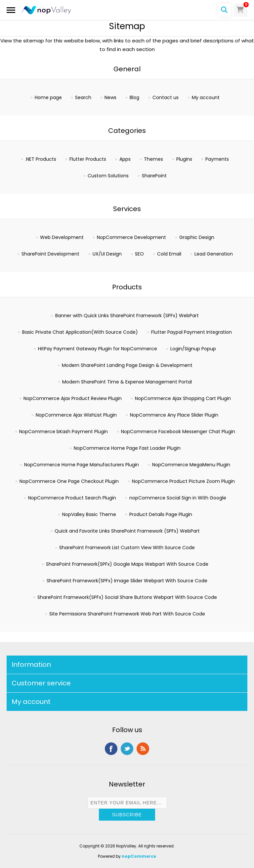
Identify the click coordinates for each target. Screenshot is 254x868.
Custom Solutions (108, 176)
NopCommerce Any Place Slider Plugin (174, 415)
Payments (217, 159)
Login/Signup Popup (193, 349)
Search (83, 97)
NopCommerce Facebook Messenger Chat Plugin (178, 432)
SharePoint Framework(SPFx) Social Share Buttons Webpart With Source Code (127, 597)
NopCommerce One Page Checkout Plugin (69, 481)
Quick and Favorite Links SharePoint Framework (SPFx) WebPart (127, 531)
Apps (125, 159)
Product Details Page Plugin (161, 514)
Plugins (184, 159)
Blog (134, 97)
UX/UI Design (107, 254)
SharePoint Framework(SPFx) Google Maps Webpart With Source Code (127, 564)
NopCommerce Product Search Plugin (72, 498)
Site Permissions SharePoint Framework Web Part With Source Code (127, 614)
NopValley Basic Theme (89, 514)
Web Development (62, 237)
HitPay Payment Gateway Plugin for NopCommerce (98, 349)
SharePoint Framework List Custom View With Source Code (127, 548)
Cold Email (169, 254)
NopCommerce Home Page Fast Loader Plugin (127, 448)
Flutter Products (88, 159)
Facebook (111, 749)
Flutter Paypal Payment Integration (191, 332)
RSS (143, 749)
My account (206, 97)
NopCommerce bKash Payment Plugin (63, 432)
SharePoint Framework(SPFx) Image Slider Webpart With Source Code (127, 581)
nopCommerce (139, 856)
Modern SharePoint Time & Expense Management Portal (127, 382)
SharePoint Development (50, 254)
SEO (139, 254)
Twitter (127, 749)
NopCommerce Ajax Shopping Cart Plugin (183, 398)
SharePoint (154, 176)
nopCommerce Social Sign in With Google (178, 498)
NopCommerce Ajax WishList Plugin (76, 415)
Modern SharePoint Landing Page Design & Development (127, 365)
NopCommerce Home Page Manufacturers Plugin (82, 465)
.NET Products (41, 159)
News (110, 97)
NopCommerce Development (131, 237)
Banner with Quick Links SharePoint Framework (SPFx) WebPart (127, 316)
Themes (153, 159)
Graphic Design (197, 237)
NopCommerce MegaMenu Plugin (191, 465)
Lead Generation (214, 254)
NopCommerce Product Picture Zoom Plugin (183, 481)
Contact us (166, 97)
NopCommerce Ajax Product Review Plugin (73, 398)
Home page (48, 97)
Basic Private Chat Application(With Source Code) (80, 332)
